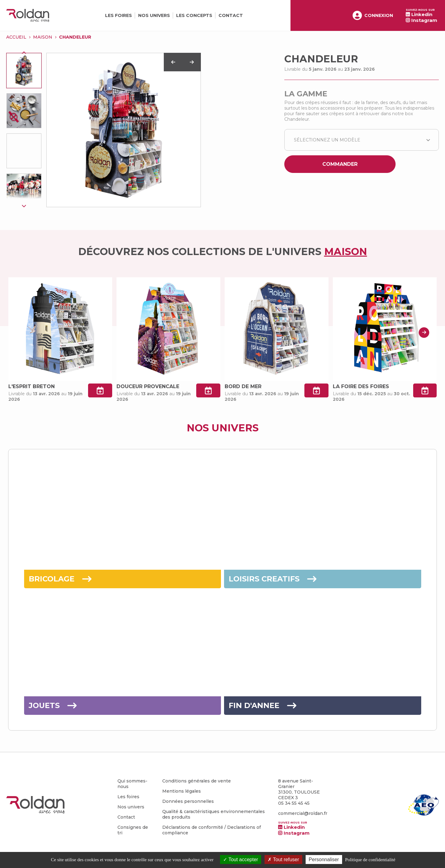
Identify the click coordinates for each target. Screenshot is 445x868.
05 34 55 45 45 (294, 803)
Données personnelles (188, 801)
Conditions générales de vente (197, 781)
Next (24, 206)
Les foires (119, 15)
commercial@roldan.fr (303, 813)
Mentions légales (182, 791)
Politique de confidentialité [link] (370, 860)
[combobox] (362, 140)
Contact (231, 15)
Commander (340, 164)
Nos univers (154, 15)
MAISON (43, 37)
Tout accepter (241, 860)
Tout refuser (283, 860)
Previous (24, 53)
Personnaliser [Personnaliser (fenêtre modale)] (324, 860)
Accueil (16, 37)
